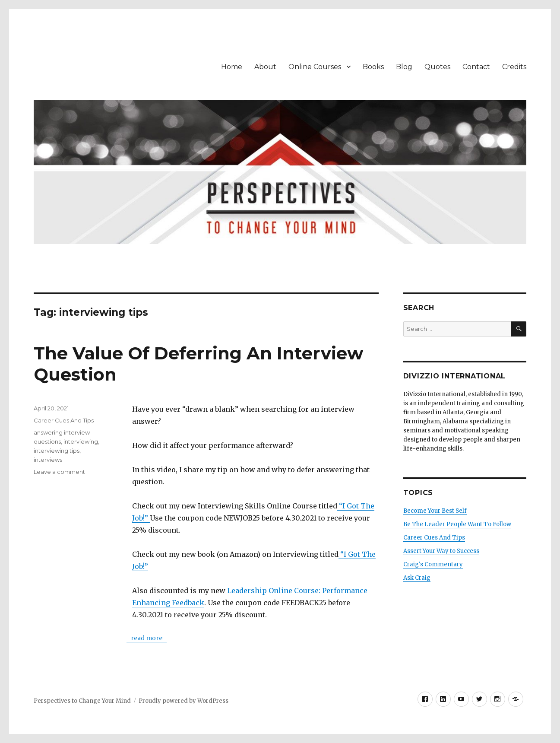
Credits (514, 67)
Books (373, 67)
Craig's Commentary (433, 564)
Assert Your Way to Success (441, 551)
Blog (404, 67)
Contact (476, 67)
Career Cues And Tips (64, 420)
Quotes (437, 67)
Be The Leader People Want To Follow (457, 524)
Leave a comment (59, 472)
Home (232, 67)
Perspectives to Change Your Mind (82, 701)
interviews (48, 460)
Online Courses (315, 67)
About (265, 67)
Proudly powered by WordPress (184, 701)
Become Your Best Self (435, 511)
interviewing (81, 441)
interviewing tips (57, 451)
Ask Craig (417, 578)
